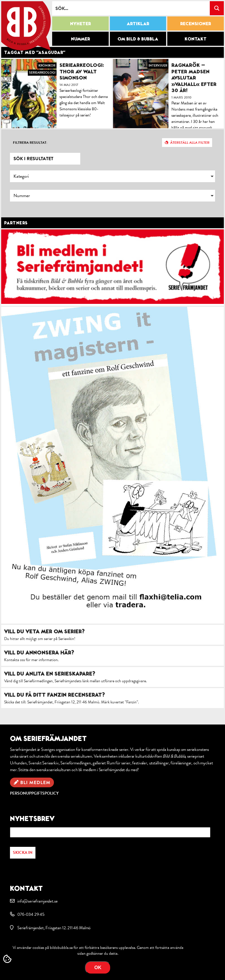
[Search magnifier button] (217, 8)
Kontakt (196, 39)
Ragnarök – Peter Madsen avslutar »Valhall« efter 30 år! (194, 78)
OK (98, 968)
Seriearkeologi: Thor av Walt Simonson (82, 71)
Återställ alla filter (190, 143)
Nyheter (80, 23)
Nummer (80, 39)
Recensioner (196, 23)
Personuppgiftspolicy (34, 793)
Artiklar (138, 23)
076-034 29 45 (31, 914)
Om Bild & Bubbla (138, 39)
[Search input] (131, 8)
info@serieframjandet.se (37, 901)
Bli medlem (35, 783)
